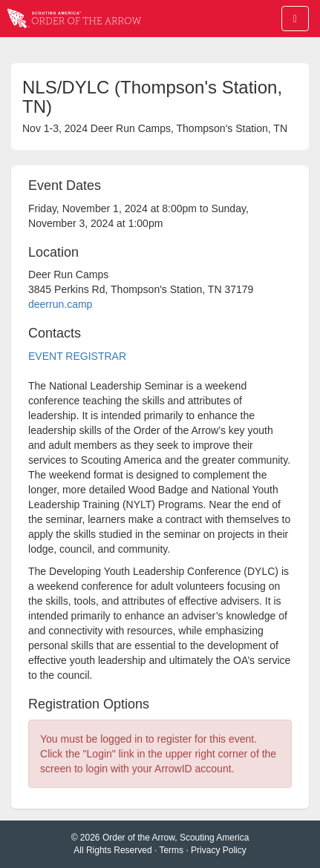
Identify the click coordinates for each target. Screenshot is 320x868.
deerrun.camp (60, 304)
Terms (171, 850)
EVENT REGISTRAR (77, 356)
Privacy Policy (219, 850)
